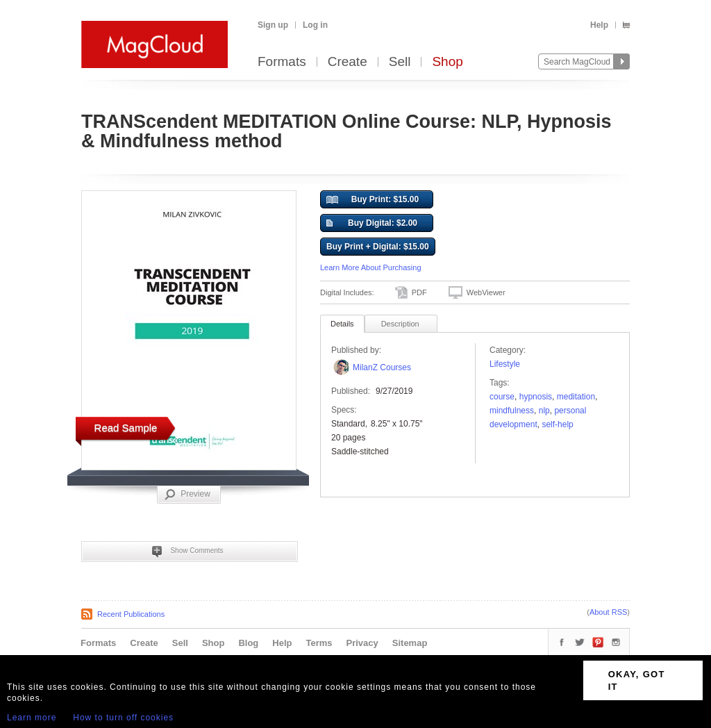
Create (348, 62)
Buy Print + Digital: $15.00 (378, 247)
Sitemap (410, 643)
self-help (557, 424)
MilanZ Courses (382, 367)
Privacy (362, 643)
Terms (319, 643)
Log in (315, 25)
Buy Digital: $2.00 (372, 224)
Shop (447, 62)
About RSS (608, 612)
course (502, 397)
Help (599, 25)
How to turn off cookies (123, 718)
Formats (282, 62)
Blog (248, 643)
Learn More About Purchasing (371, 267)
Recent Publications (131, 614)
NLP (544, 411)
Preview (187, 495)
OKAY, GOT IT (637, 680)
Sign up (273, 25)
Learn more (32, 718)
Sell (400, 62)
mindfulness (512, 411)
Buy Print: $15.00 (373, 200)
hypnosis (536, 397)
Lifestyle (505, 364)
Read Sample (126, 428)
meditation (576, 397)
